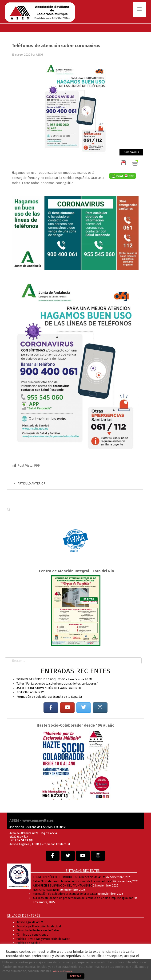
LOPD (36, 844)
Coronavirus (131, 152)
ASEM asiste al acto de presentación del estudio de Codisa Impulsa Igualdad (83, 898)
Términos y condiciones (32, 935)
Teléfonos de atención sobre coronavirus (56, 46)
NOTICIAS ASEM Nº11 (30, 692)
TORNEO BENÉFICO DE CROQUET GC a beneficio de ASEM (54, 679)
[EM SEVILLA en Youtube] (67, 708)
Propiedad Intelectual (56, 844)
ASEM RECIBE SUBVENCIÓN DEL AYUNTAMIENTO (49, 688)
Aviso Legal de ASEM (30, 922)
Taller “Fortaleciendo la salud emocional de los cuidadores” (57, 684)
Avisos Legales (19, 844)
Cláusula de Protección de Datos (38, 930)
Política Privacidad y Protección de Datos (43, 939)
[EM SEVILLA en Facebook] (51, 708)
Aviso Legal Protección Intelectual (39, 926)
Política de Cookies (62, 971)
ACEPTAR (75, 976)
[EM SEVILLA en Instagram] (100, 708)
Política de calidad (28, 943)
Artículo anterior (30, 483)
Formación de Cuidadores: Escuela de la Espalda (49, 697)
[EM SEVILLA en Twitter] (84, 708)
